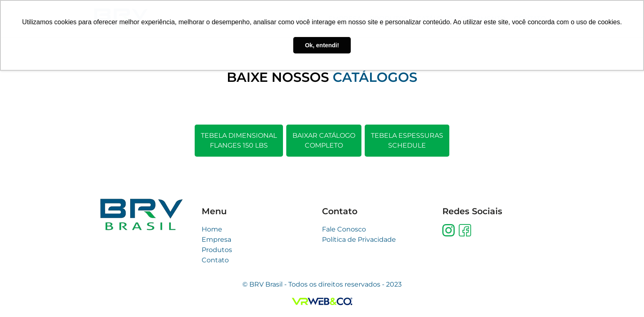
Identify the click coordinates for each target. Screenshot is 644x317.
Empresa (216, 239)
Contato (215, 260)
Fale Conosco (344, 229)
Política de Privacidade (359, 239)
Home (212, 229)
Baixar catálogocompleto (324, 140)
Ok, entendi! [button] (322, 45)
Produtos (217, 250)
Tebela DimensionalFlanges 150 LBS (239, 140)
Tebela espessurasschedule (407, 140)
